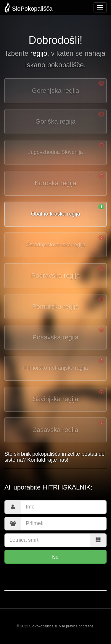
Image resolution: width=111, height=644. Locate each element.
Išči (55, 557)
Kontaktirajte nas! (48, 460)
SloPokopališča (28, 8)
